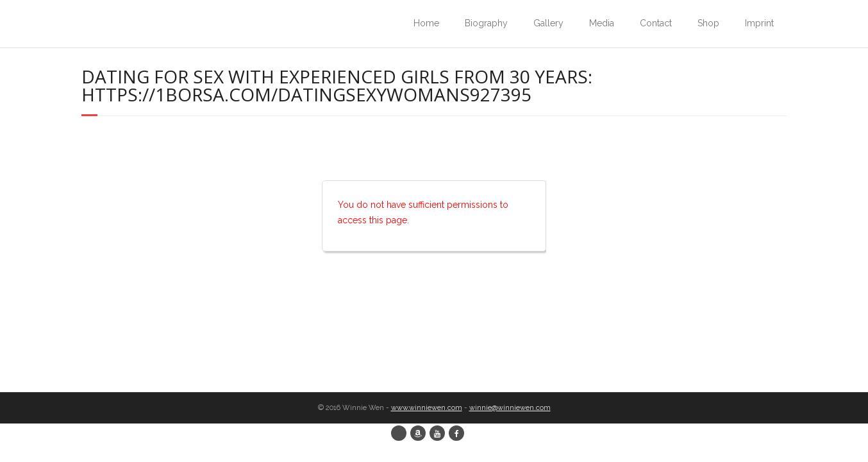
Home (426, 23)
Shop (708, 23)
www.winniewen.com (427, 408)
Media (602, 23)
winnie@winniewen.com (510, 408)
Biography (486, 23)
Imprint (759, 23)
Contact (656, 23)
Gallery (548, 23)
